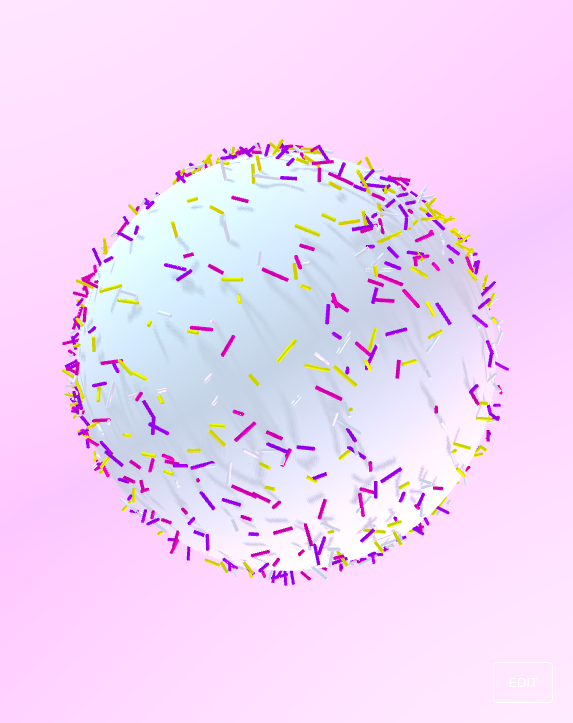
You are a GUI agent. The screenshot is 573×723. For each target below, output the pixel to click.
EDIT (523, 682)
